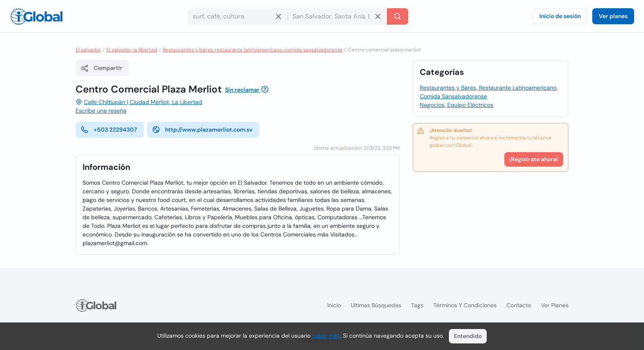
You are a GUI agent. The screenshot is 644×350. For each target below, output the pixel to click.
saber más (326, 336)
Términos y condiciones (465, 305)
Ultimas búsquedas (376, 305)
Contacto (519, 305)
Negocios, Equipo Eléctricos (457, 105)
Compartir (101, 68)
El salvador (88, 50)
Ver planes (613, 16)
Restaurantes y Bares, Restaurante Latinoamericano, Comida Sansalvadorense (489, 92)
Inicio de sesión (560, 16)
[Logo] (37, 16)
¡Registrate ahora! (534, 159)
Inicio (334, 305)
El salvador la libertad (132, 50)
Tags (417, 305)
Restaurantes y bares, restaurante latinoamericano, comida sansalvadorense (253, 50)
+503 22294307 (109, 130)
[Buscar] (398, 16)
